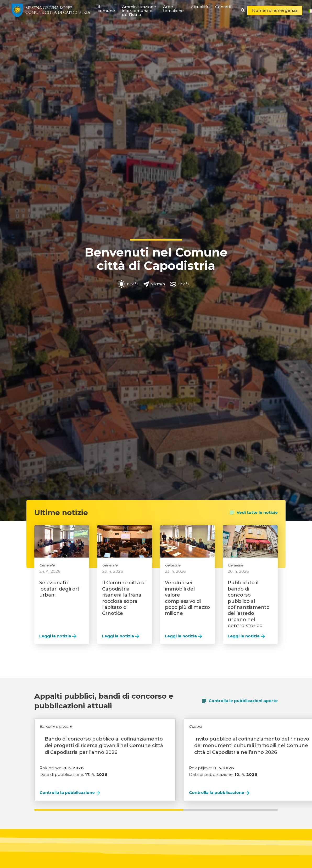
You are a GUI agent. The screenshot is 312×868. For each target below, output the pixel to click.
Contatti (223, 7)
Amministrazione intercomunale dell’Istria (139, 11)
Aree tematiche (173, 9)
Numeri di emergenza (275, 10)
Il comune (106, 9)
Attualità (199, 7)
